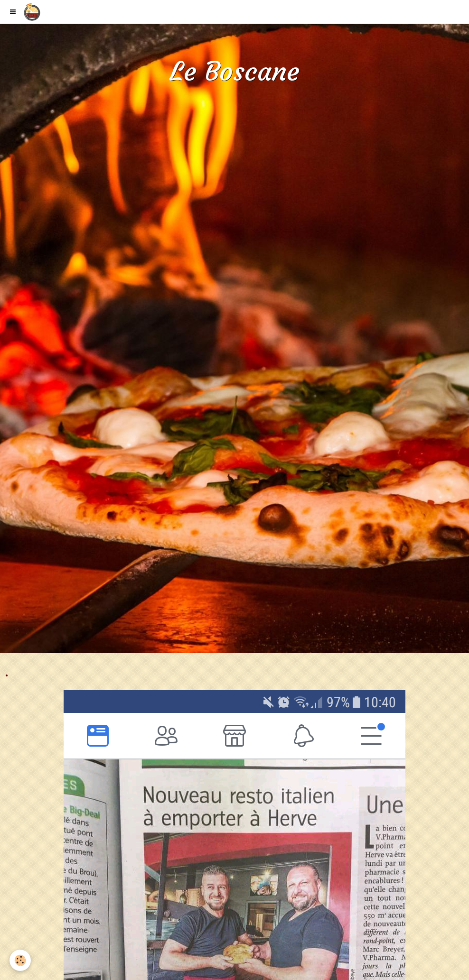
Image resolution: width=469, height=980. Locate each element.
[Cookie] (20, 960)
